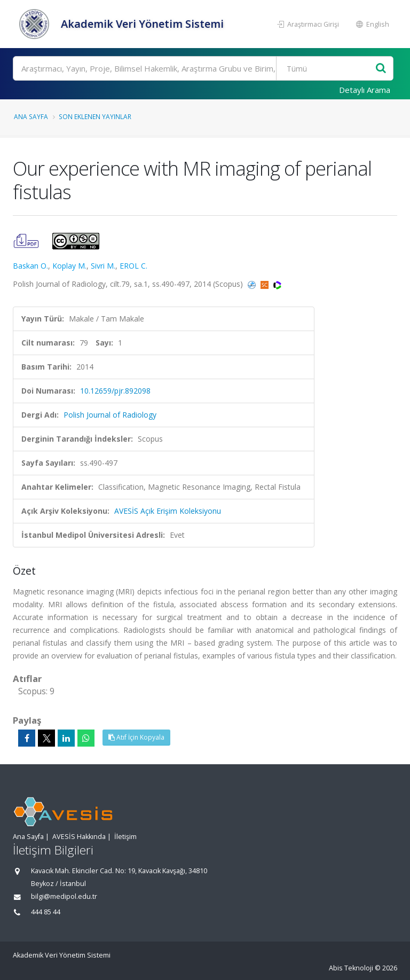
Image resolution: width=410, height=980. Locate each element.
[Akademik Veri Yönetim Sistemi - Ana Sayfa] (36, 24)
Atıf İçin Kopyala (136, 737)
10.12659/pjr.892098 (115, 391)
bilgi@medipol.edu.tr (64, 896)
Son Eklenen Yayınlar (95, 116)
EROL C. (133, 266)
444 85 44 (46, 912)
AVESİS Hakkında (79, 837)
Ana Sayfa (31, 116)
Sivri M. (103, 266)
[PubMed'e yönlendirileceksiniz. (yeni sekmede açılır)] (253, 284)
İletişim (125, 837)
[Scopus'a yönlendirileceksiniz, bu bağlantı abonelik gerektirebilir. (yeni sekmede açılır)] (266, 284)
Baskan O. (30, 266)
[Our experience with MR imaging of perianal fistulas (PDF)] (27, 240)
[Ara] (203, 68)
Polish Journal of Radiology (110, 415)
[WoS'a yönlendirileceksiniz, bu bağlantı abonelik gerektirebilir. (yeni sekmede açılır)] (277, 284)
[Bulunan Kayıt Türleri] (327, 68)
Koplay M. (69, 266)
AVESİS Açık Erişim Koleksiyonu (168, 511)
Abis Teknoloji (351, 968)
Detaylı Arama (365, 90)
